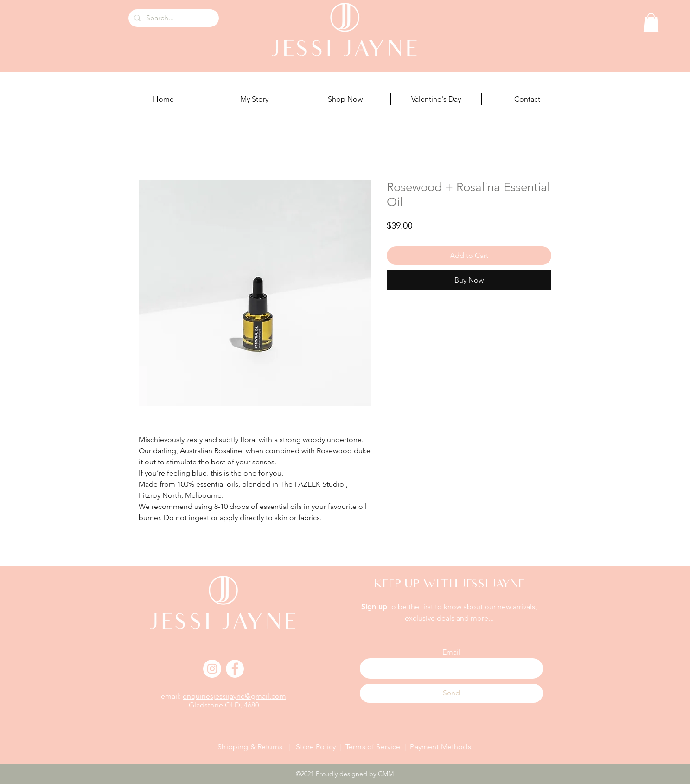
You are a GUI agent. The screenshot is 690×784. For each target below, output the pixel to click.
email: (172, 696)
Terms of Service (373, 747)
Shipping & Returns (250, 747)
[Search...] (173, 18)
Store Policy (316, 747)
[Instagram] (212, 669)
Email (451, 652)
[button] (651, 22)
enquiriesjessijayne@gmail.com (234, 696)
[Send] (451, 693)
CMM (386, 774)
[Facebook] (235, 669)
